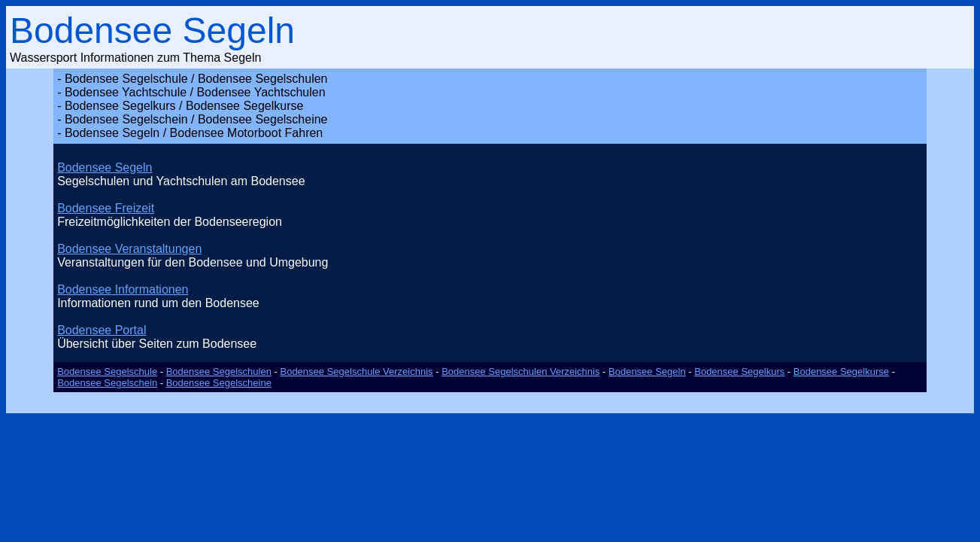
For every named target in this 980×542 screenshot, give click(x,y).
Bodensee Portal (102, 330)
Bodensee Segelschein (107, 383)
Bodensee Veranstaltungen (129, 249)
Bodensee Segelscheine (219, 383)
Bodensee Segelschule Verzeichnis (356, 371)
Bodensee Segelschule (107, 371)
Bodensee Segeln (105, 167)
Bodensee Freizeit (106, 208)
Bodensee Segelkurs (739, 371)
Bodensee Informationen (123, 289)
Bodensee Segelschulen (219, 371)
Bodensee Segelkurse (841, 371)
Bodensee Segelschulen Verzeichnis (520, 371)
